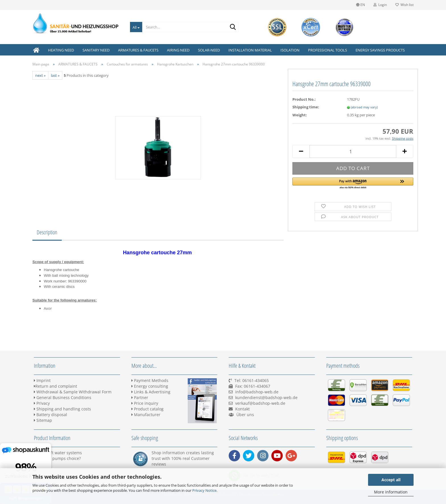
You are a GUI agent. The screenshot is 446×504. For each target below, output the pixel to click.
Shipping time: (306, 107)
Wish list (404, 5)
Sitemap (43, 420)
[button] (353, 183)
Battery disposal (50, 415)
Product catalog (147, 409)
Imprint (42, 380)
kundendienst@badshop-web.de (266, 397)
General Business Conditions (63, 397)
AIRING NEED (178, 50)
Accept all (391, 480)
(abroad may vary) (364, 107)
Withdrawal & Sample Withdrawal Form (73, 392)
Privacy (42, 403)
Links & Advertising (151, 392)
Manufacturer (146, 415)
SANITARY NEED (96, 50)
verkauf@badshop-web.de (260, 403)
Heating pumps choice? (57, 458)
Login (380, 5)
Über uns (245, 415)
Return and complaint (55, 386)
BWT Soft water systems (58, 453)
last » (55, 75)
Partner (140, 397)
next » (40, 75)
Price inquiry (145, 403)
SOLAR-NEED (209, 50)
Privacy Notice (204, 490)
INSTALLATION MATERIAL (250, 50)
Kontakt (242, 409)
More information (391, 492)
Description (47, 232)
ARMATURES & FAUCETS (138, 50)
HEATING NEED (61, 50)
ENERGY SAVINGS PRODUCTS (380, 50)
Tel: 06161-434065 (252, 380)
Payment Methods (150, 380)
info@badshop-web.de (257, 392)
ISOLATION (290, 50)
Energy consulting (150, 386)
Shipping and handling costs (62, 409)
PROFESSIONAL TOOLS (328, 50)
